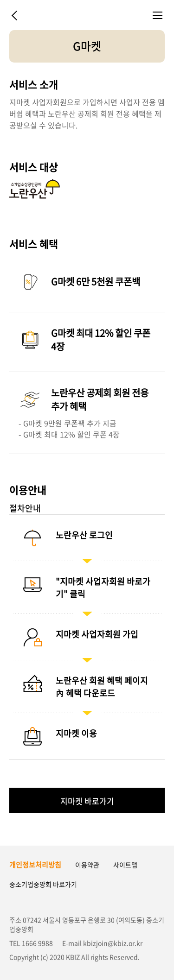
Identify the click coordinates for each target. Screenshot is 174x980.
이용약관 (87, 865)
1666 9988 (37, 943)
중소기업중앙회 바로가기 (43, 884)
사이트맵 (125, 865)
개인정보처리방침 (35, 865)
